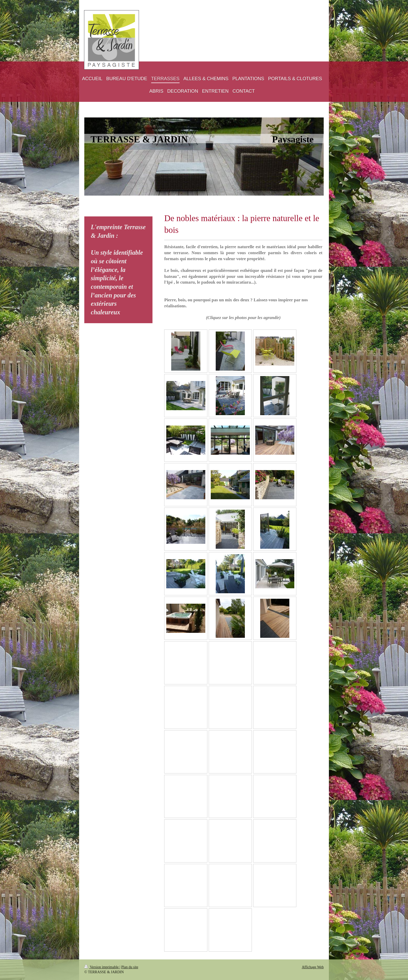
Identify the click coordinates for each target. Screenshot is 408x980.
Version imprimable (102, 967)
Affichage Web (313, 967)
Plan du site (130, 967)
